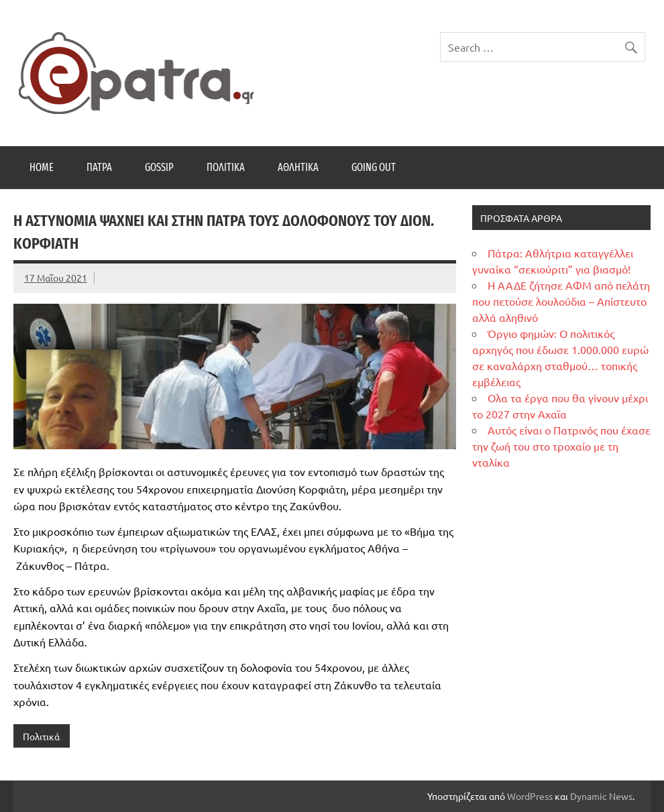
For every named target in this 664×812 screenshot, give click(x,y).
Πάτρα (99, 167)
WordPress (530, 796)
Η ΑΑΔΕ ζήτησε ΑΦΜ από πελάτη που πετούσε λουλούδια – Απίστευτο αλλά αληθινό (561, 301)
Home (42, 167)
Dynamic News (601, 796)
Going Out (374, 167)
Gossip (159, 167)
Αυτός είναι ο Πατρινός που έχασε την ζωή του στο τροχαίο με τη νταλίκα (561, 446)
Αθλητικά (298, 167)
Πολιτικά (226, 167)
